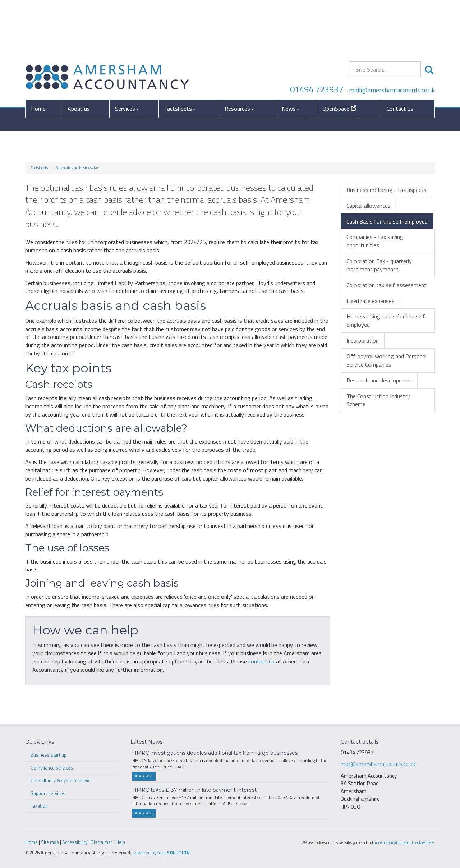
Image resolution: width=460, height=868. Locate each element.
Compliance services (52, 768)
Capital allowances (369, 206)
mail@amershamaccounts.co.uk (392, 36)
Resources (239, 55)
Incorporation (363, 340)
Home (38, 55)
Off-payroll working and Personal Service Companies (387, 360)
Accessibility (75, 842)
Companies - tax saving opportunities (375, 241)
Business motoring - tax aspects (387, 190)
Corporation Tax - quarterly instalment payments (379, 265)
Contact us (400, 55)
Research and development (379, 380)
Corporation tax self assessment (387, 285)
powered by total (161, 853)
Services (127, 55)
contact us (261, 661)
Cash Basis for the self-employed (387, 221)
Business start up (49, 755)
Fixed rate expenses (371, 301)
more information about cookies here (404, 842)
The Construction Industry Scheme (378, 400)
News (291, 55)
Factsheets (180, 55)
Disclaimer (102, 842)
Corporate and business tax (77, 168)
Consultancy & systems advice (62, 780)
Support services (48, 793)
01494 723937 (317, 35)
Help (120, 842)
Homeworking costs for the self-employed (387, 320)
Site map (50, 842)
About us (79, 55)
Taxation (39, 806)
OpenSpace (339, 55)
